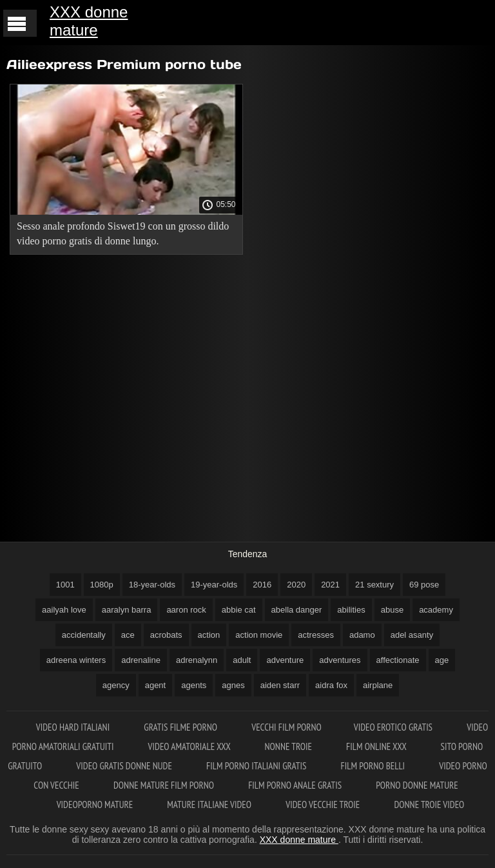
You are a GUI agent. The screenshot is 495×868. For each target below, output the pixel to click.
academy (436, 610)
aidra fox (331, 685)
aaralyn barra (127, 610)
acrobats (166, 635)
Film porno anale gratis (296, 785)
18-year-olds (152, 585)
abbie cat (239, 610)
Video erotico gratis (394, 727)
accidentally (84, 635)
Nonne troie (290, 746)
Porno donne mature (417, 785)
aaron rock (186, 610)
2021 (330, 585)
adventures (340, 660)
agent (156, 685)
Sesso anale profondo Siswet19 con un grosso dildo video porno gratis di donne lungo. (123, 233)
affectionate (398, 660)
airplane (378, 685)
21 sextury (374, 585)
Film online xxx (377, 746)
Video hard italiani (74, 727)
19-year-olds (214, 585)
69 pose (424, 585)
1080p (102, 585)
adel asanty (412, 635)
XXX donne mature (89, 21)
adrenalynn (197, 660)
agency (116, 685)
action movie (259, 635)
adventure (285, 660)
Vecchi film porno (286, 727)
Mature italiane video (210, 804)
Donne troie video (429, 804)
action (209, 635)
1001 (65, 585)
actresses (316, 635)
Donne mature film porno (165, 785)
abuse (392, 610)
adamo (362, 635)
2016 (262, 585)
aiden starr (280, 685)
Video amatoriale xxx (190, 746)
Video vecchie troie (324, 804)
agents (194, 685)
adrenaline (141, 660)
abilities (351, 610)
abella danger (297, 610)
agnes (233, 685)
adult (242, 660)
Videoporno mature (96, 804)
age (442, 660)
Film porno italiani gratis (257, 766)
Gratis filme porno (181, 727)
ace (128, 635)
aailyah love (64, 610)
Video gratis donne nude (125, 766)
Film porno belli (374, 766)
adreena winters (76, 660)
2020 (296, 585)
